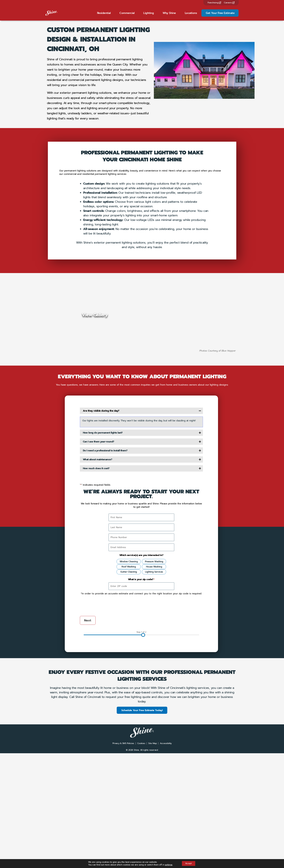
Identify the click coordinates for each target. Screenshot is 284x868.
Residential (104, 15)
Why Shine (169, 15)
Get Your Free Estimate (220, 15)
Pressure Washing (154, 658)
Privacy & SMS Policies (123, 841)
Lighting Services (154, 669)
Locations (191, 15)
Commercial (127, 15)
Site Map (152, 841)
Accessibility (166, 841)
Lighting (148, 15)
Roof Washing (129, 663)
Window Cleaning (129, 658)
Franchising (214, 3)
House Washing (154, 663)
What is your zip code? (141, 676)
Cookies (141, 841)
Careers (229, 3)
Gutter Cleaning (129, 669)
